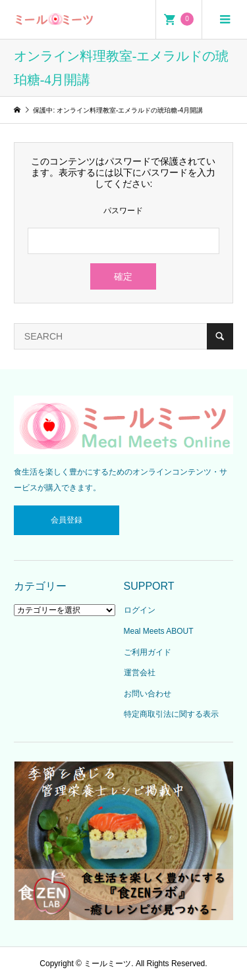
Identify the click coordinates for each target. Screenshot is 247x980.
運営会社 (140, 673)
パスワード (123, 211)
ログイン (140, 610)
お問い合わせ (148, 694)
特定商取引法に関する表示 (171, 714)
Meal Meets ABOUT (159, 631)
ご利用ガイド (148, 652)
